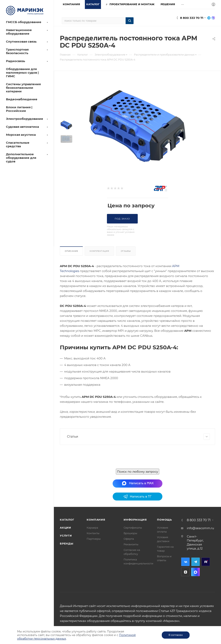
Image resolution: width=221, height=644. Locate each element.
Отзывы (126, 251)
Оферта (129, 539)
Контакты (93, 533)
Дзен (185, 572)
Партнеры (94, 539)
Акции (65, 528)
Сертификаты (133, 528)
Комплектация (99, 251)
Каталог (67, 520)
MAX (195, 572)
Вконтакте (185, 562)
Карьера (92, 528)
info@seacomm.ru (200, 528)
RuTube (206, 562)
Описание (71, 251)
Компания (96, 520)
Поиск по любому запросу (138, 472)
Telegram (195, 562)
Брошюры (130, 533)
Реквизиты (131, 544)
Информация (135, 520)
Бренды (67, 543)
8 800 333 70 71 (192, 18)
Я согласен (176, 635)
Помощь (164, 520)
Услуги (66, 536)
